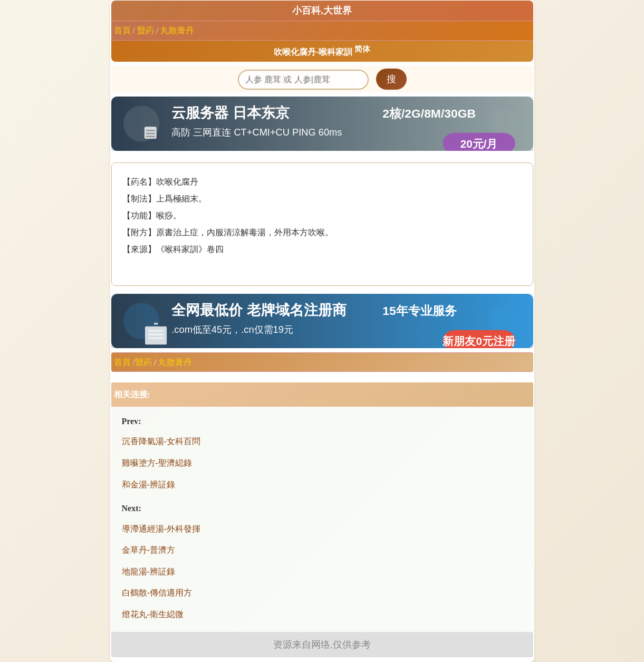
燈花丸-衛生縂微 (153, 614)
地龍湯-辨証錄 (148, 572)
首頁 (122, 30)
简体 (362, 49)
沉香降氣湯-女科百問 (161, 441)
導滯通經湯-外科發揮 (161, 529)
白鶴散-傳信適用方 (157, 593)
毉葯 (146, 30)
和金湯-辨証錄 (148, 484)
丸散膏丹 (177, 30)
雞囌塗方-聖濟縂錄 (157, 463)
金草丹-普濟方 (148, 550)
